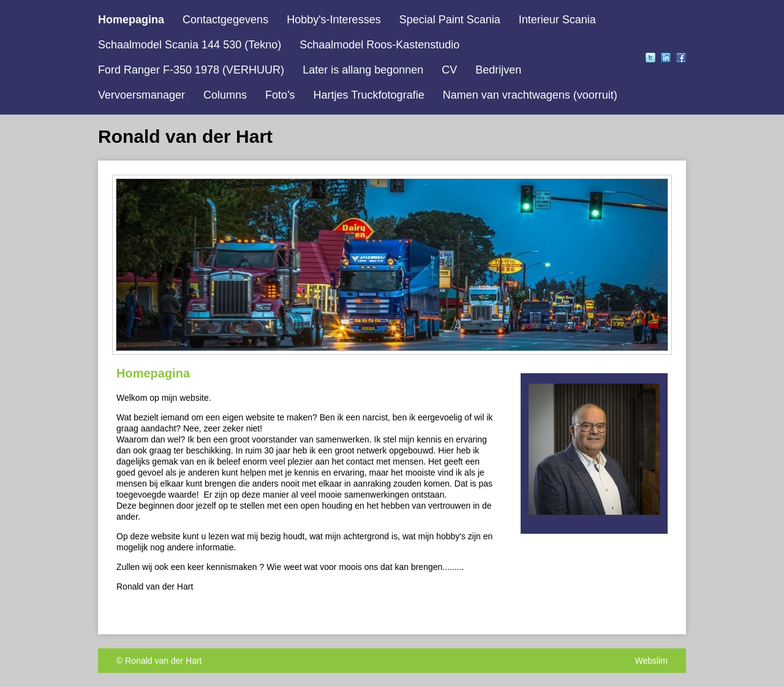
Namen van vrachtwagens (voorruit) (530, 95)
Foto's (280, 95)
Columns (225, 95)
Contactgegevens (225, 20)
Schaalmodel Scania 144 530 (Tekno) (190, 45)
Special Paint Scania (450, 20)
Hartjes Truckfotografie (369, 95)
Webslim (651, 661)
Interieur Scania (557, 20)
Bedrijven (498, 70)
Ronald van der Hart (163, 661)
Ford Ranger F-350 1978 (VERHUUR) (191, 70)
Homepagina (131, 20)
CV (449, 70)
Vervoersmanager (141, 95)
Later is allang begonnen (363, 70)
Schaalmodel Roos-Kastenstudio (379, 45)
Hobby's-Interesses (334, 20)
